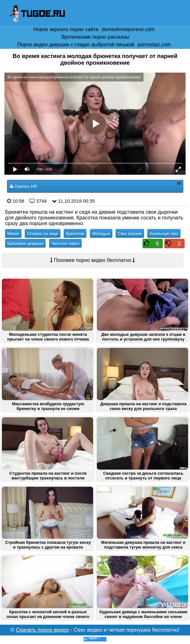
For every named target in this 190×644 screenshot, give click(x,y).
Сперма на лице (42, 234)
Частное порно (66, 243)
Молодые (101, 234)
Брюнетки (75, 234)
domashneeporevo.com (128, 29)
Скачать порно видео (42, 630)
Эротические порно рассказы (95, 37)
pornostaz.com (154, 45)
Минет (13, 234)
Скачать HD (95, 185)
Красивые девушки (25, 243)
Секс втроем (130, 234)
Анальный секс (164, 234)
